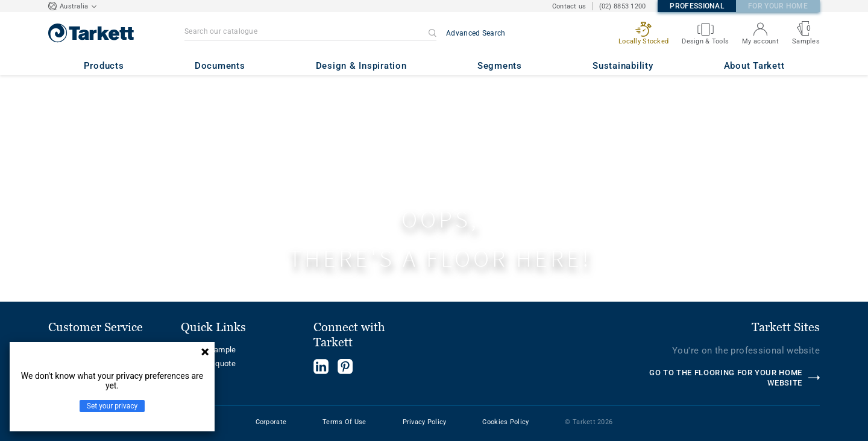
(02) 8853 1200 (623, 6)
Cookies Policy (505, 422)
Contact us (569, 6)
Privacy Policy (425, 422)
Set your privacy (112, 406)
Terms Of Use (344, 422)
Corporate (271, 422)
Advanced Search (476, 33)
